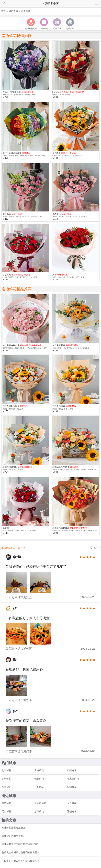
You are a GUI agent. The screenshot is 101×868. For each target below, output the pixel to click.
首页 (4, 11)
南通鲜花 (26, 11)
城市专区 (13, 11)
